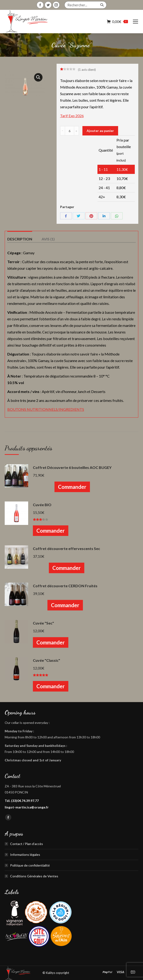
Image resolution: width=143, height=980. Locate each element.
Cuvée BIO (42, 505)
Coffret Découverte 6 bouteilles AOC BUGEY (72, 467)
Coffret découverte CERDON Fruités (65, 586)
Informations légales (25, 855)
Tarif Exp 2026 (72, 116)
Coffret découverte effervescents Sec (66, 548)
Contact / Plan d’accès (27, 844)
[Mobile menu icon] (135, 22)
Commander (72, 487)
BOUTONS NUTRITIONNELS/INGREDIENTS (46, 409)
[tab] (20, 237)
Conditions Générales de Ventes (34, 876)
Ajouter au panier (100, 131)
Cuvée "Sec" (43, 623)
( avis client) (87, 70)
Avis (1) (48, 239)
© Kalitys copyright (56, 973)
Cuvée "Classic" (46, 660)
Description (20, 239)
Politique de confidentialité (30, 865)
